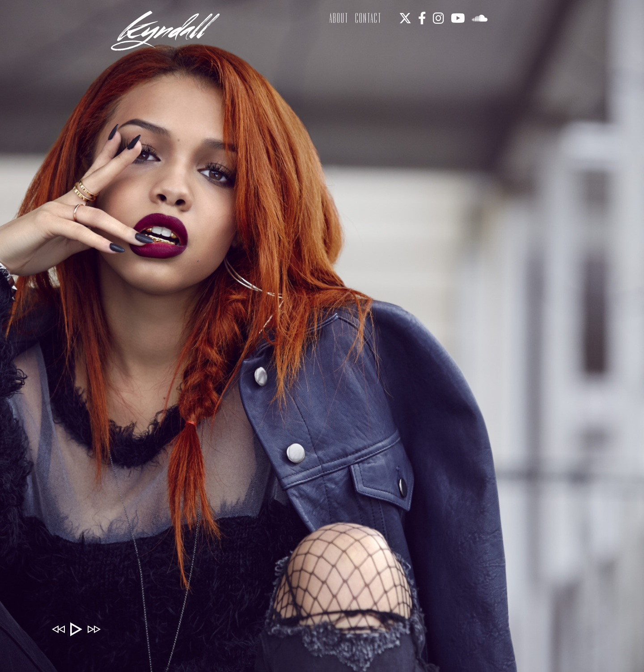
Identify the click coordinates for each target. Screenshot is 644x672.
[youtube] (458, 19)
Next (94, 629)
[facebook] (423, 19)
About (339, 18)
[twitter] (406, 19)
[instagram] (439, 19)
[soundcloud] (480, 19)
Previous (58, 629)
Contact (369, 18)
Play (76, 629)
